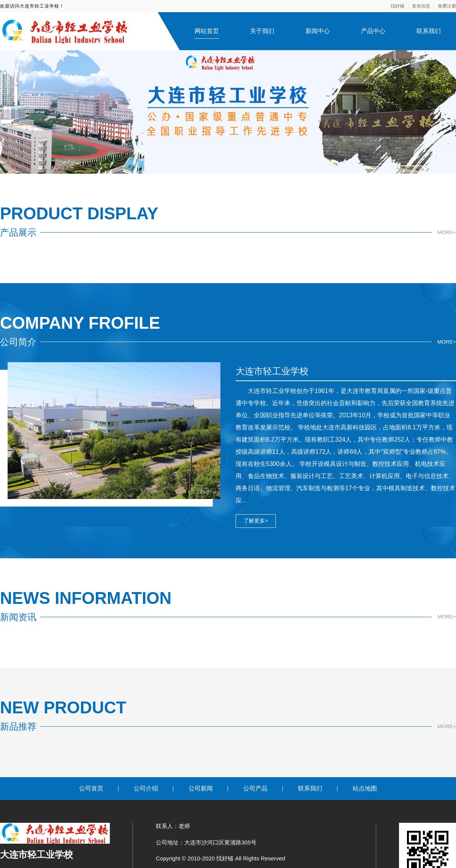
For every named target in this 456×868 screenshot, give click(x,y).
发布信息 (421, 6)
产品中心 (373, 31)
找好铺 (397, 6)
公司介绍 (146, 788)
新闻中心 (318, 31)
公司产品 (255, 788)
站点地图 (365, 788)
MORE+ (446, 232)
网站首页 (207, 31)
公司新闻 (201, 788)
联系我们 (429, 31)
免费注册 (447, 6)
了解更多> (256, 521)
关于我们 (262, 31)
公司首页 (91, 788)
